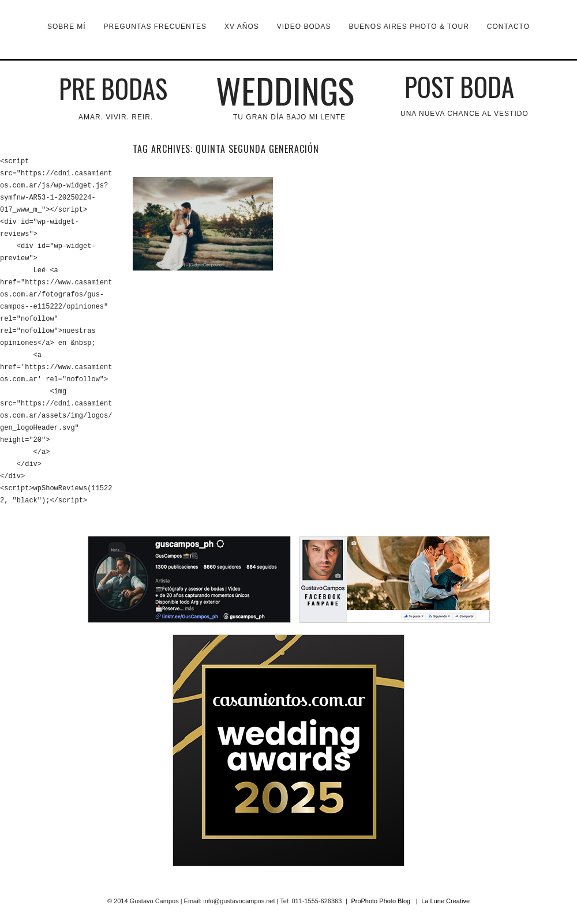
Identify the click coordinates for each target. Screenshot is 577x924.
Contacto (508, 27)
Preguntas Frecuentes (155, 27)
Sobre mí (67, 27)
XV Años (242, 27)
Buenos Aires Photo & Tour (409, 27)
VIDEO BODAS (304, 27)
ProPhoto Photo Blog (381, 901)
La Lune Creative (445, 901)
